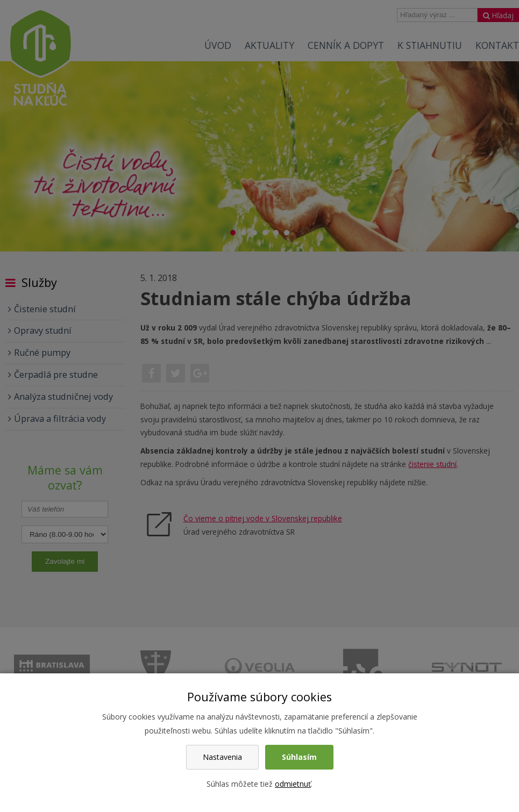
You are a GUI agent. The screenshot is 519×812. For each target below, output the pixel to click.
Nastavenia (222, 757)
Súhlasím (299, 757)
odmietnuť (293, 784)
